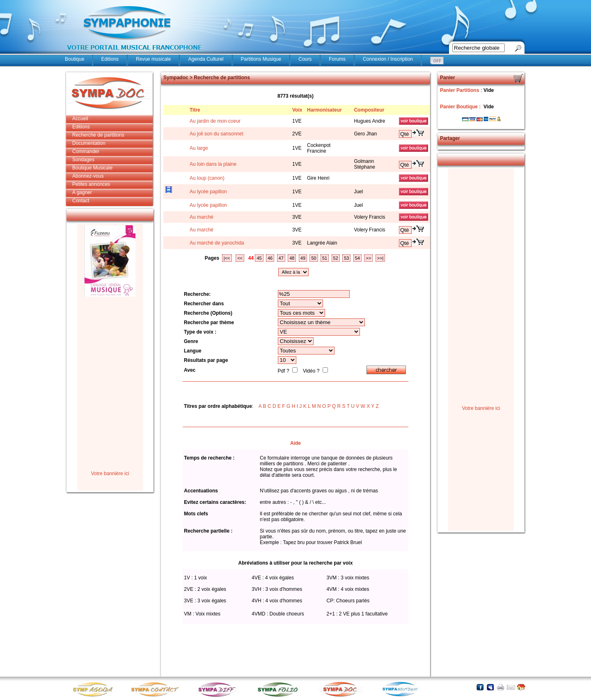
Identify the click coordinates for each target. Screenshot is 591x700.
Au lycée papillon (208, 192)
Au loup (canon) (207, 178)
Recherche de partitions (98, 135)
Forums (337, 59)
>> (368, 258)
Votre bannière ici (110, 474)
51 (325, 258)
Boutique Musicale (92, 168)
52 (336, 258)
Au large (199, 148)
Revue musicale (153, 59)
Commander (86, 151)
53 (346, 258)
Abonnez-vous (88, 176)
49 (303, 258)
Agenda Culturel (206, 59)
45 (259, 258)
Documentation (89, 143)
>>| (380, 258)
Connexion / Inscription (388, 59)
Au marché (202, 217)
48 (292, 258)
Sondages (83, 160)
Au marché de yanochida (217, 243)
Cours (305, 59)
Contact (81, 201)
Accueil (80, 119)
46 (270, 258)
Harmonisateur (324, 110)
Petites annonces (91, 184)
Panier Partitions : (462, 90)
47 (281, 258)
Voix (297, 110)
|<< (227, 258)
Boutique (74, 59)
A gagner (82, 192)
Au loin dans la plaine (213, 164)
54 (357, 258)
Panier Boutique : (461, 107)
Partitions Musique (261, 59)
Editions (110, 59)
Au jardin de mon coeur (215, 121)
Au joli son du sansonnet (216, 134)
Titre (195, 110)
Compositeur (369, 110)
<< (240, 258)
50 (314, 258)
